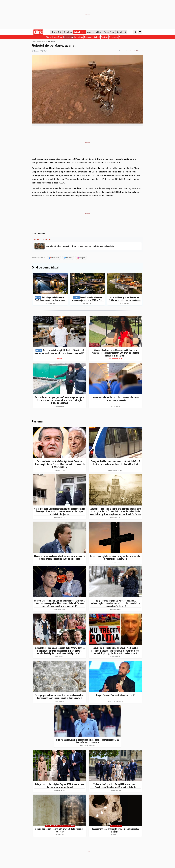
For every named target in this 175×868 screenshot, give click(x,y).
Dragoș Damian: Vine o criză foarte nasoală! (115, 695)
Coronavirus (114, 37)
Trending (68, 32)
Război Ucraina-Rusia (54, 37)
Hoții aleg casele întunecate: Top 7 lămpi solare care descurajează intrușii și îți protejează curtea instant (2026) (50, 299)
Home (33, 41)
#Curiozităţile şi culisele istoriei (60, 826)
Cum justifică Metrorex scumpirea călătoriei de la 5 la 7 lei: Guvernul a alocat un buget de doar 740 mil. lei (115, 463)
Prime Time (109, 32)
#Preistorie (116, 826)
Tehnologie (88, 37)
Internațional (68, 37)
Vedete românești (115, 359)
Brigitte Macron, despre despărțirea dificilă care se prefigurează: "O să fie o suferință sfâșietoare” (88, 741)
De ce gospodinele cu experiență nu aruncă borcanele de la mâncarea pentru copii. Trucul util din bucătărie (60, 697)
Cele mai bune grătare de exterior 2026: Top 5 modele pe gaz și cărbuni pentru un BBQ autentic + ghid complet (125, 299)
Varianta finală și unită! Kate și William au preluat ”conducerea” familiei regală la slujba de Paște (115, 786)
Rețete (60, 359)
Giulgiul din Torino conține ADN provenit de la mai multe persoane (60, 830)
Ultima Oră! (56, 32)
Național (97, 37)
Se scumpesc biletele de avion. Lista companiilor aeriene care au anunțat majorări (115, 399)
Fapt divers (79, 37)
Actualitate (79, 32)
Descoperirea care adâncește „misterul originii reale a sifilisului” (115, 830)
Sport (119, 32)
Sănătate (105, 37)
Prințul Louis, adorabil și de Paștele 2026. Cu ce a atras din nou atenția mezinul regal (60, 786)
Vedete (90, 32)
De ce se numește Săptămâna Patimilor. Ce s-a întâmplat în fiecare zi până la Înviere (115, 558)
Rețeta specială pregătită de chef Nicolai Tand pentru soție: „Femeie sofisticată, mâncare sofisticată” (60, 352)
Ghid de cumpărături (45, 268)
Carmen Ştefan (39, 233)
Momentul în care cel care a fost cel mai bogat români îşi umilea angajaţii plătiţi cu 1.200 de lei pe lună (60, 558)
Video (99, 32)
